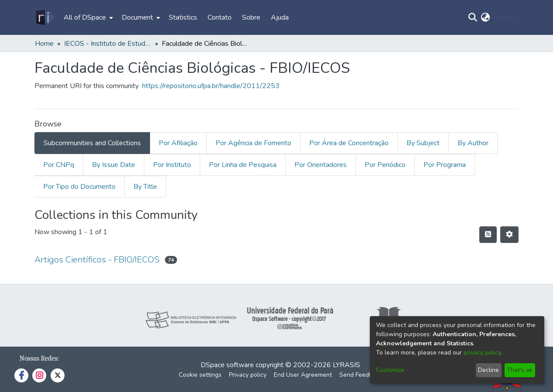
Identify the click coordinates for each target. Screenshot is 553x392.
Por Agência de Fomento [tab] (253, 143)
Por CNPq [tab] (59, 165)
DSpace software (227, 365)
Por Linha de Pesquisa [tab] (243, 165)
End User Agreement (303, 375)
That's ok (520, 370)
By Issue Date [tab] (114, 165)
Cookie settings (200, 375)
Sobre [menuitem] (251, 17)
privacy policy (482, 353)
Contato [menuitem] (220, 17)
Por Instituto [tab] (172, 165)
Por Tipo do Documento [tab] (79, 187)
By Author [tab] (473, 143)
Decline (488, 370)
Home (44, 44)
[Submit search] (473, 17)
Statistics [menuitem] (183, 17)
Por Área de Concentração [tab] (349, 143)
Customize (390, 370)
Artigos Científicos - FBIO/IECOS (97, 260)
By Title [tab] (145, 187)
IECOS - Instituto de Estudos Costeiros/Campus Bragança (108, 44)
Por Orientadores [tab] (321, 165)
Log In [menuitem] (503, 17)
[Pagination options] (509, 235)
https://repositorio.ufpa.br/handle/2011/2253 (211, 86)
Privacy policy (248, 375)
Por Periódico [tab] (385, 165)
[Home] (45, 17)
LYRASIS (346, 365)
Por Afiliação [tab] (178, 143)
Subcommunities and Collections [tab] (92, 143)
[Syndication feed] (488, 235)
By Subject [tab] (423, 143)
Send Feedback (361, 375)
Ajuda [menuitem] (280, 17)
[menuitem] (87, 17)
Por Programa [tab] (445, 165)
